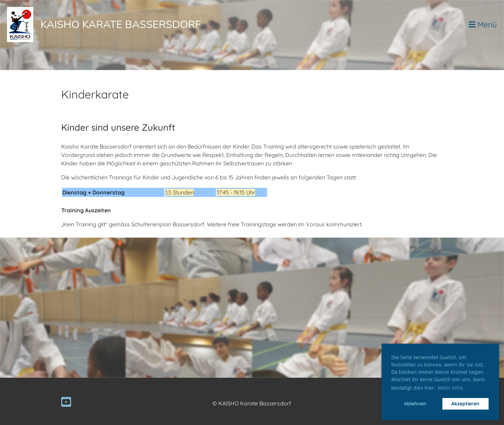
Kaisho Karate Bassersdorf (120, 25)
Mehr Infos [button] (451, 388)
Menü (483, 25)
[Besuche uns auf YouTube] (66, 402)
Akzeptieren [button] (465, 404)
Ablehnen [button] (415, 404)
